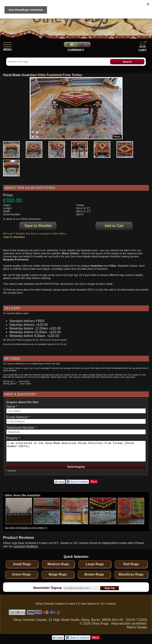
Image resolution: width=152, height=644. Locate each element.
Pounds (70, 45)
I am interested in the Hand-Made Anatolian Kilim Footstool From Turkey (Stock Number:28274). (76, 451)
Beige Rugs (58, 574)
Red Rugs (131, 564)
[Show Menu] (7, 44)
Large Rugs (95, 564)
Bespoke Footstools (16, 260)
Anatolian (96, 266)
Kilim (113, 266)
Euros (84, 45)
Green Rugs (21, 574)
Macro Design (137, 627)
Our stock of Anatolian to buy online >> (26, 528)
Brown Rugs (94, 574)
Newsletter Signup (48, 588)
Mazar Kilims (70, 253)
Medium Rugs (58, 564)
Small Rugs (22, 564)
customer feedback (26, 546)
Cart (143, 46)
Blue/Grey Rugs (131, 574)
